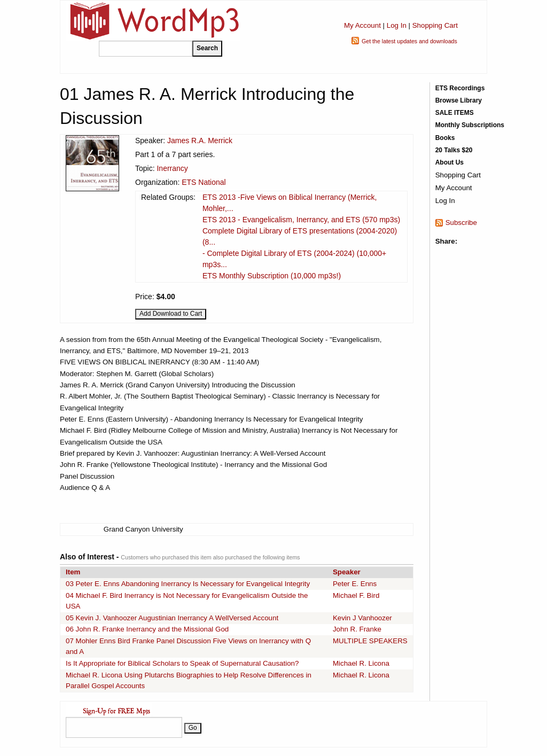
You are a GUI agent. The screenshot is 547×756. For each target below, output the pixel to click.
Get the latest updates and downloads (409, 41)
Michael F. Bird (356, 595)
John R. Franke (357, 629)
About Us (450, 162)
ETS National (204, 182)
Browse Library (459, 100)
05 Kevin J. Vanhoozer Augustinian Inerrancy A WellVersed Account (172, 618)
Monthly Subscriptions (470, 125)
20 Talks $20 (454, 150)
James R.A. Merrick (200, 141)
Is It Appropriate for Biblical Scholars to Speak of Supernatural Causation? (182, 663)
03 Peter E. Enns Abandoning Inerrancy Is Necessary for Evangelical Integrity (188, 584)
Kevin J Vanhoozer (362, 618)
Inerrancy (172, 168)
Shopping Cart (435, 25)
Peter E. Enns (355, 584)
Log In (397, 25)
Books (445, 138)
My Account (362, 25)
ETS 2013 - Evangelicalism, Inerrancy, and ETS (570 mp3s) (301, 220)
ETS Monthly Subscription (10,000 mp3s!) (272, 276)
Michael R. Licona (361, 663)
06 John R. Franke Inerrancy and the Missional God (147, 629)
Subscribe (461, 223)
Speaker (347, 572)
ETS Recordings (460, 88)
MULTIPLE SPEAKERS (370, 641)
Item (73, 572)
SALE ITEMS (455, 113)
